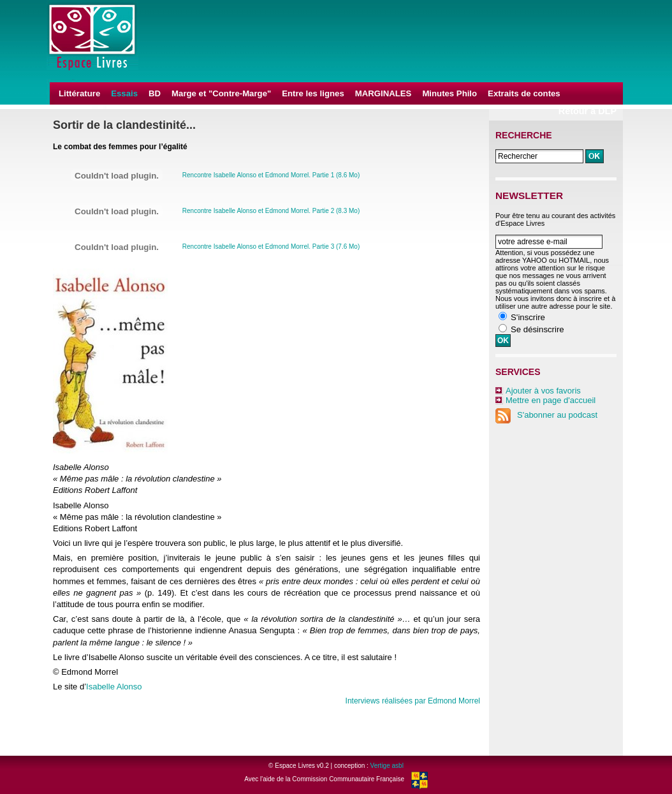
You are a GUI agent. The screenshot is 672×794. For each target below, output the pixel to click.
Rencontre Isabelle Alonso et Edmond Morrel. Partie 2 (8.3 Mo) (271, 211)
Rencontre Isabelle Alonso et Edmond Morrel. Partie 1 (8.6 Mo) (271, 175)
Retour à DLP (588, 111)
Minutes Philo (449, 93)
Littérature (79, 93)
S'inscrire (528, 317)
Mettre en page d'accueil (551, 400)
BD (155, 93)
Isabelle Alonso (114, 687)
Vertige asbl (387, 766)
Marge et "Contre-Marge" (221, 93)
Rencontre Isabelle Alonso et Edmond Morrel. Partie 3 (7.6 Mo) (271, 246)
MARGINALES (383, 93)
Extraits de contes (524, 93)
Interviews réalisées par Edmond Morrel (413, 701)
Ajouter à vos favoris (543, 391)
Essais (124, 93)
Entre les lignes (313, 93)
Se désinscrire (537, 329)
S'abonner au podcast (546, 415)
